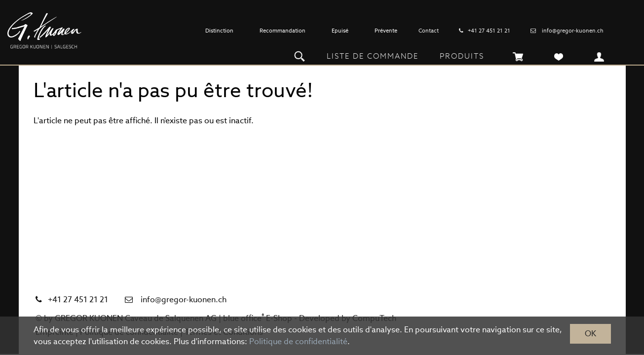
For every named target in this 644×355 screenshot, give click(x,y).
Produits (462, 56)
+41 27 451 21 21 (489, 31)
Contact (429, 31)
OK (590, 334)
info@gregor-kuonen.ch (573, 31)
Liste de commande (373, 56)
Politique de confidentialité (298, 341)
